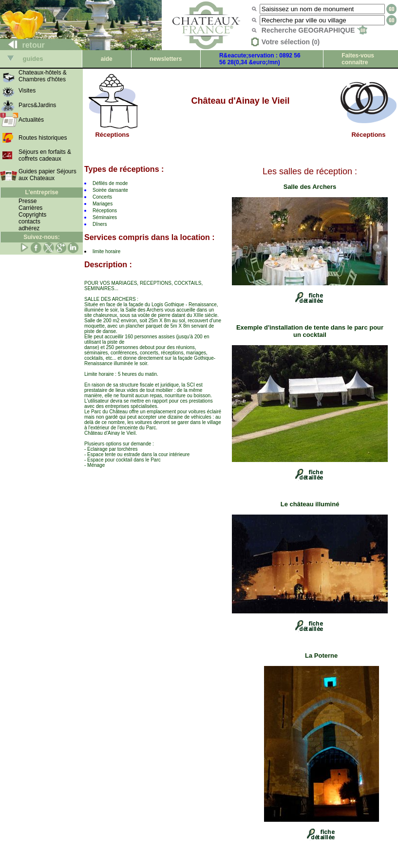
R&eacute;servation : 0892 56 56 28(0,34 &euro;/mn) (260, 59)
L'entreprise (41, 192)
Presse (28, 201)
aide (107, 59)
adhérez (29, 228)
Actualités (31, 120)
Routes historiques (43, 138)
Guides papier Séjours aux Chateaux (47, 175)
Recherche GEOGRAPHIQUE (314, 30)
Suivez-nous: (42, 237)
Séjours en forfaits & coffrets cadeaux (45, 155)
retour (23, 45)
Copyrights (32, 215)
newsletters (166, 59)
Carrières (30, 208)
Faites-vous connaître (358, 59)
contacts (29, 222)
